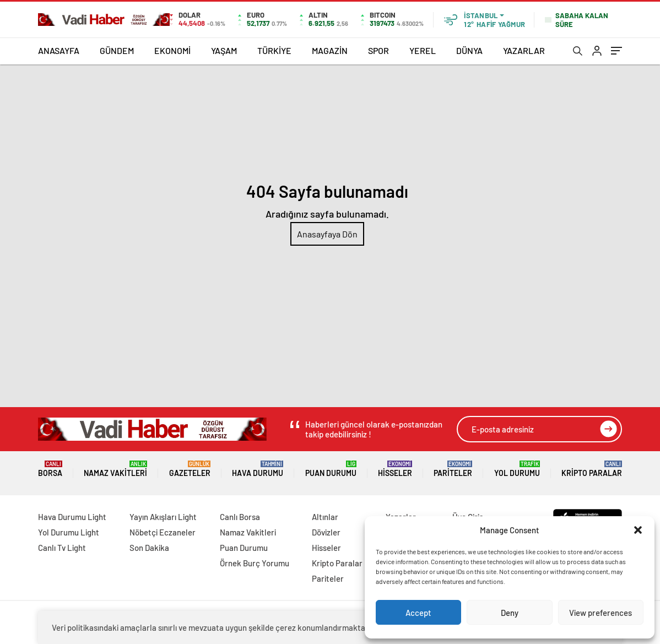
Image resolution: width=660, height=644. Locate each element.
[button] (638, 530)
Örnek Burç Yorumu (255, 563)
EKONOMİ (172, 50)
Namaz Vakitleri (115, 469)
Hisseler (395, 469)
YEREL (423, 50)
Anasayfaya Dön (327, 234)
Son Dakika (149, 548)
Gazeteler (190, 469)
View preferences (601, 613)
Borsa (50, 469)
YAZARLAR (524, 50)
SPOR (378, 50)
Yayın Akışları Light (163, 517)
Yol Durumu (517, 469)
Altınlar (325, 517)
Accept (418, 613)
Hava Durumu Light (72, 517)
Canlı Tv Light (62, 548)
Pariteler (453, 469)
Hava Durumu (258, 469)
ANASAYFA (59, 50)
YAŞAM (224, 50)
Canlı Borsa (240, 517)
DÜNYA (469, 50)
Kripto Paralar (592, 469)
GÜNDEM (117, 50)
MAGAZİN (330, 50)
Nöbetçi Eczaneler (163, 532)
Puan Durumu (331, 469)
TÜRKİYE (274, 50)
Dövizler (326, 532)
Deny (510, 613)
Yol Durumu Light (69, 532)
